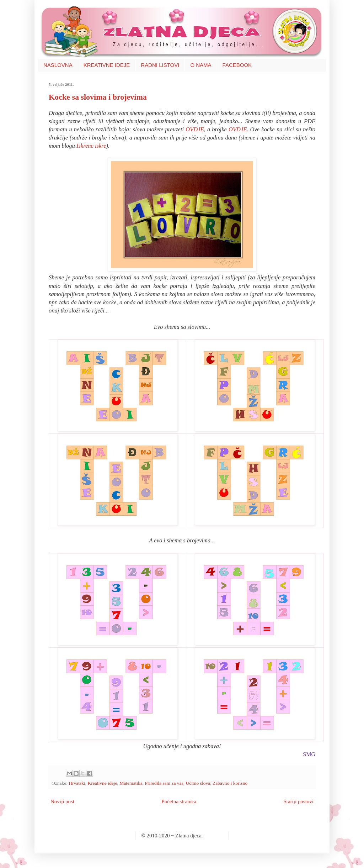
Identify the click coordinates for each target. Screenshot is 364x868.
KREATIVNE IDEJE (107, 65)
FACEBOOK (237, 65)
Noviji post (62, 801)
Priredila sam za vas (164, 783)
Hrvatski (77, 783)
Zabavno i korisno (230, 783)
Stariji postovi (298, 801)
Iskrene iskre (91, 146)
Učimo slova (198, 783)
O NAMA (201, 65)
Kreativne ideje (103, 783)
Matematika (131, 783)
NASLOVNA (58, 65)
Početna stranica (179, 801)
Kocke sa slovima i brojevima (98, 97)
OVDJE (195, 129)
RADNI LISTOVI (160, 65)
